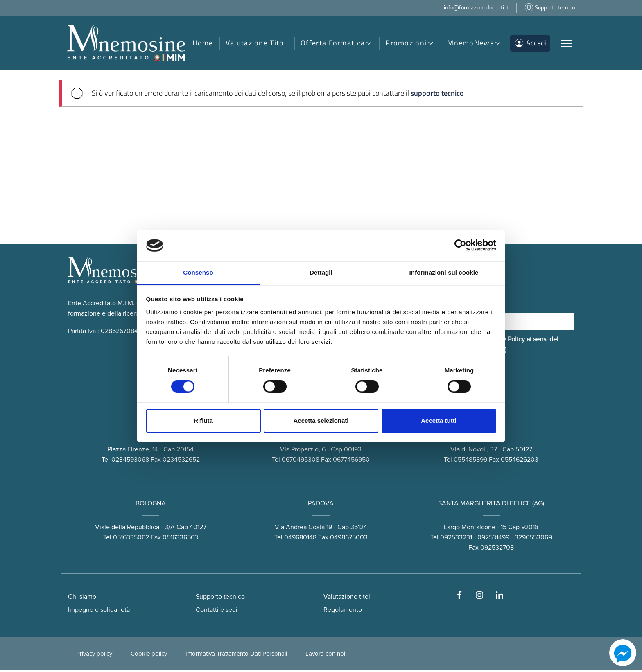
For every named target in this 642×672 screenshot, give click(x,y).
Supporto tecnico (220, 598)
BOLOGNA (151, 505)
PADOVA (321, 505)
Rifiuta (203, 421)
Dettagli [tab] (321, 272)
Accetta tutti (439, 421)
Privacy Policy (505, 341)
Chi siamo (82, 598)
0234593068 (130, 462)
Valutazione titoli (348, 598)
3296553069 (533, 539)
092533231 (456, 539)
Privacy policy (94, 655)
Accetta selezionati (321, 421)
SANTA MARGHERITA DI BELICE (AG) (491, 505)
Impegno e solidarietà (99, 611)
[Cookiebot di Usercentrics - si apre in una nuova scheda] (460, 246)
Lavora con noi (325, 655)
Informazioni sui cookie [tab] (444, 272)
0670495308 (301, 462)
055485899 (470, 462)
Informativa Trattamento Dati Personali (236, 655)
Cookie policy (149, 655)
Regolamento (343, 611)
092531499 (493, 539)
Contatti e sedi (217, 611)
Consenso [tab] (198, 272)
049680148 (300, 539)
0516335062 (131, 539)
